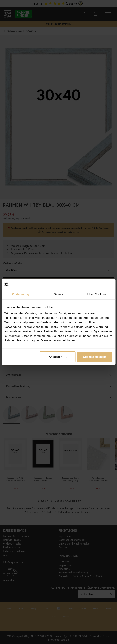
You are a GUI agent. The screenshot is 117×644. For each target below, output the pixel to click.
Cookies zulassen (95, 357)
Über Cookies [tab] (97, 294)
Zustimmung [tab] (21, 294)
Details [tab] (59, 294)
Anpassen (58, 357)
